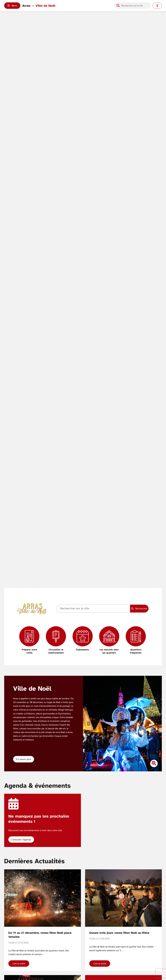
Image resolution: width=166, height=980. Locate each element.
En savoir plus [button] (24, 759)
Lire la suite (19, 964)
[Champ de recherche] (135, 6)
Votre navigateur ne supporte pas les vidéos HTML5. (83, 310)
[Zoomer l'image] (154, 763)
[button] (12, 6)
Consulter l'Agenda (21, 840)
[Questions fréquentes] (136, 640)
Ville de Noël (45, 6)
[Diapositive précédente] (89, 724)
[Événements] (83, 639)
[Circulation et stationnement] (56, 640)
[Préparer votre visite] (29, 640)
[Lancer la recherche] (118, 6)
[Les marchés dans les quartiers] (109, 640)
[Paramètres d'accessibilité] (157, 6)
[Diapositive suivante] (156, 724)
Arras (26, 6)
